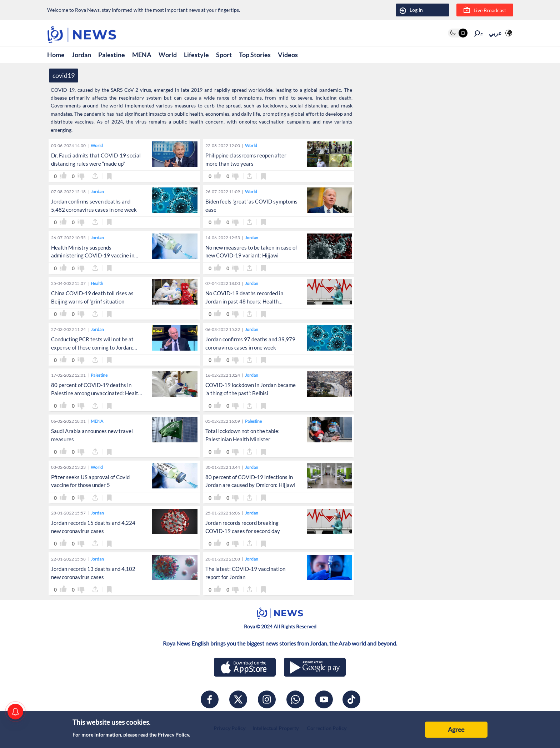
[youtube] (324, 699)
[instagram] (267, 699)
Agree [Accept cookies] (456, 729)
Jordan (81, 55)
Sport (224, 55)
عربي (495, 33)
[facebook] (210, 699)
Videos (288, 55)
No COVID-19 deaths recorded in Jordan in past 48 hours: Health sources (244, 301)
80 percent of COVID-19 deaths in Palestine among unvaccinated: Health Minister (96, 393)
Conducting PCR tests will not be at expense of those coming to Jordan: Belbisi (92, 347)
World (168, 55)
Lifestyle (196, 55)
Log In (411, 10)
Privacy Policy (173, 735)
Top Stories (255, 55)
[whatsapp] (295, 699)
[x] (238, 699)
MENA (142, 55)
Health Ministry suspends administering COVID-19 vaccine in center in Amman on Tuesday (93, 256)
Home (56, 55)
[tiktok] (351, 699)
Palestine (112, 55)
